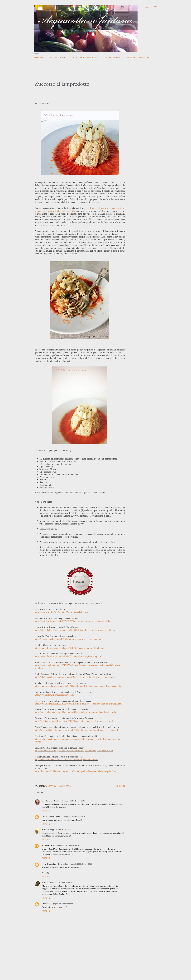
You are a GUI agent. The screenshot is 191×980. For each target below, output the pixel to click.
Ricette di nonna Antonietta (138, 57)
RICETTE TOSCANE (58, 57)
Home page (38, 57)
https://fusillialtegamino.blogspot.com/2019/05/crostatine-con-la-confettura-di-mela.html (74, 721)
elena (44, 830)
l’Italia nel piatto (98, 208)
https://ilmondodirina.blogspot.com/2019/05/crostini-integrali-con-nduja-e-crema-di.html (74, 751)
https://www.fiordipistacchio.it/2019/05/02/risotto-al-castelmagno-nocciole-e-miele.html (73, 621)
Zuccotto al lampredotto (58, 786)
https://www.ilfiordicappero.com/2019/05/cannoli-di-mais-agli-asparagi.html (68, 656)
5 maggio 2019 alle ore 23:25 (81, 864)
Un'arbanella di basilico (51, 801)
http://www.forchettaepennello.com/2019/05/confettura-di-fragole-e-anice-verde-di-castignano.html (78, 686)
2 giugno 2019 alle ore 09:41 (63, 904)
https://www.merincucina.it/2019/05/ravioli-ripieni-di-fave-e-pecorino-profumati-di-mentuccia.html (78, 704)
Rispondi (46, 811)
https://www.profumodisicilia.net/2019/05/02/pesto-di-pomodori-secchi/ (66, 760)
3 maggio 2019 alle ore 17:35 (74, 817)
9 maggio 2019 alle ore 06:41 (61, 882)
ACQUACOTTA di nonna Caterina (86, 57)
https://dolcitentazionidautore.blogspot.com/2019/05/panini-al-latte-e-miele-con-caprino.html (76, 771)
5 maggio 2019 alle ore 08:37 (68, 845)
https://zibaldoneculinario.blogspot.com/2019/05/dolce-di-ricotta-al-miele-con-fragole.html (75, 677)
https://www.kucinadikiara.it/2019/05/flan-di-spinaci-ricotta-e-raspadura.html (69, 639)
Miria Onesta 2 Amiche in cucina (55, 864)
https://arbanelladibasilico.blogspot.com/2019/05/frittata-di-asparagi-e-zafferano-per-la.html (75, 630)
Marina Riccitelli (48, 845)
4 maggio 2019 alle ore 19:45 (60, 830)
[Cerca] (146, 7)
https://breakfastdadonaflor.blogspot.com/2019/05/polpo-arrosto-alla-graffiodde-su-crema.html (76, 730)
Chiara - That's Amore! (51, 817)
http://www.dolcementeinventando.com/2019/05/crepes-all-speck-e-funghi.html (70, 648)
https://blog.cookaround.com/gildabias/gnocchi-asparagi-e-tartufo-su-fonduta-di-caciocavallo (76, 712)
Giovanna (46, 904)
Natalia (45, 882)
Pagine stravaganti (113, 57)
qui (67, 240)
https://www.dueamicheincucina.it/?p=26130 (54, 695)
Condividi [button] (120, 786)
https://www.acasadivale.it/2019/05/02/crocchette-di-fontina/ (61, 612)
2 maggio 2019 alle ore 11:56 (74, 801)
